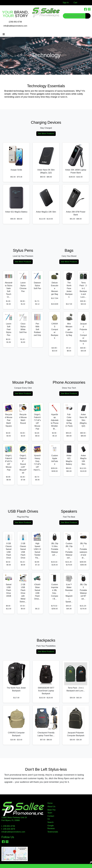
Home (50, 803)
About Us (51, 807)
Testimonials (52, 832)
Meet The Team (51, 811)
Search (50, 822)
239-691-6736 (9, 826)
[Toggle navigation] (4, 34)
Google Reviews (51, 827)
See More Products (46, 134)
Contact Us (51, 817)
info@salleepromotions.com (15, 26)
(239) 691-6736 (15, 22)
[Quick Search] (74, 16)
